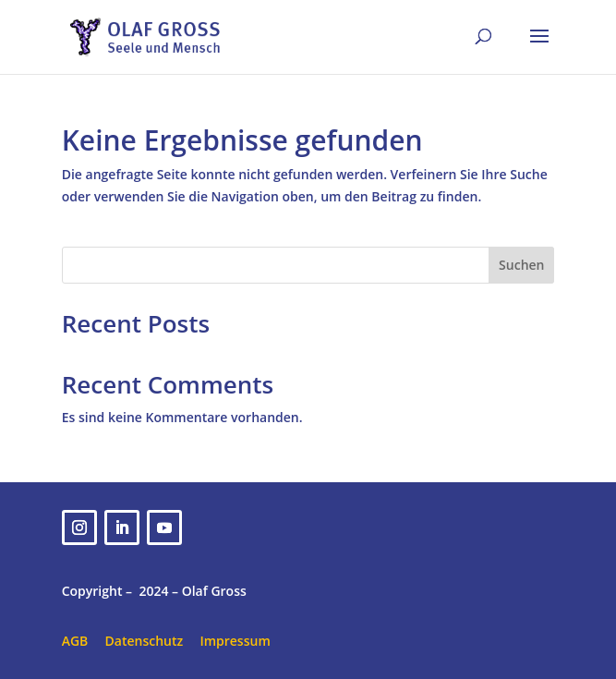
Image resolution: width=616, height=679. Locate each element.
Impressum (235, 641)
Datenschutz (145, 641)
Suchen (521, 265)
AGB (75, 641)
